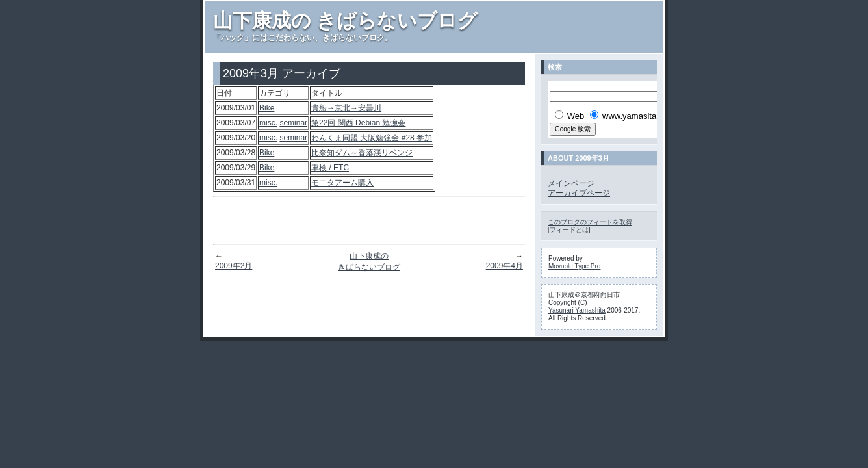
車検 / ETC (330, 168)
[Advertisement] (369, 220)
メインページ (571, 183)
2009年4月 (504, 266)
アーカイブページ (579, 193)
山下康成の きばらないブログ (345, 20)
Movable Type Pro (574, 266)
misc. (268, 123)
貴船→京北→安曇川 (346, 108)
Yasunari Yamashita (577, 310)
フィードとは (569, 230)
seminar (293, 123)
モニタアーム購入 (342, 183)
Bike (267, 108)
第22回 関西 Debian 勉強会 (358, 123)
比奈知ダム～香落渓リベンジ (362, 153)
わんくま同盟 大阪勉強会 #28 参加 (372, 138)
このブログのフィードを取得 (590, 222)
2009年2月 (234, 266)
